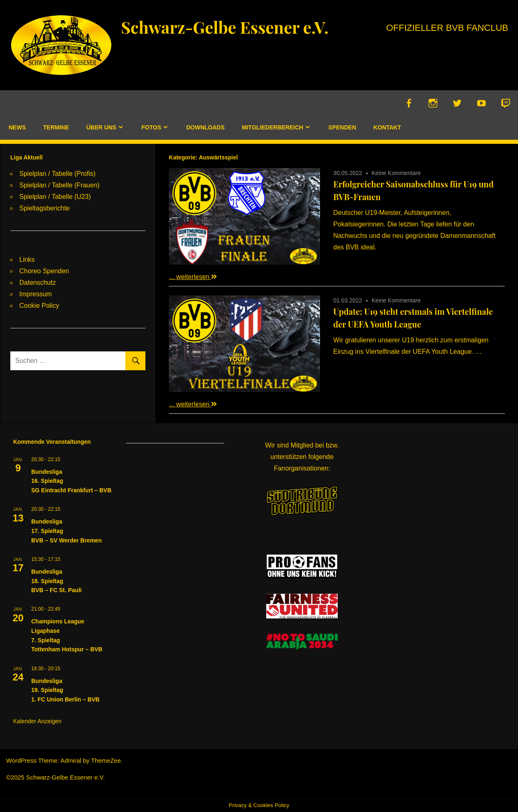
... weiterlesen (193, 277)
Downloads (205, 127)
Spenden (342, 127)
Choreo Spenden (44, 271)
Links (27, 260)
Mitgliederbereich (273, 127)
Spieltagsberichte (45, 208)
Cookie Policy (39, 306)
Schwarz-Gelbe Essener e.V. (225, 27)
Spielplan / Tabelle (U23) (55, 197)
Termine (56, 127)
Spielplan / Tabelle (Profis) (58, 174)
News (17, 127)
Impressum (36, 294)
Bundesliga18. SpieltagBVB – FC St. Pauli (56, 581)
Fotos (151, 127)
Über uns (101, 127)
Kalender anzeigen (37, 721)
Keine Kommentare (396, 173)
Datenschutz (38, 283)
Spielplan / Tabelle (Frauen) (59, 185)
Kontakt (387, 127)
